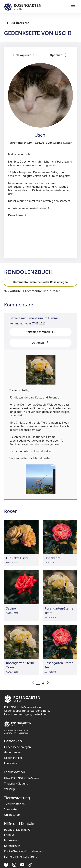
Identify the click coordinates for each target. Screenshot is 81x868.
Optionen (59, 55)
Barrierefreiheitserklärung (21, 857)
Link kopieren (25, 55)
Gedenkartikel (13, 758)
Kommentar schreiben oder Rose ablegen (40, 282)
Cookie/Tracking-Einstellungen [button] (23, 851)
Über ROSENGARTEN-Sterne (22, 778)
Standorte (10, 809)
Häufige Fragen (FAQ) (18, 830)
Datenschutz (12, 846)
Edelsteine (11, 763)
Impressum (11, 840)
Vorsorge (10, 789)
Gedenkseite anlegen (18, 747)
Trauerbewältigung (16, 784)
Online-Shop (12, 815)
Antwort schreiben (40, 332)
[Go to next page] (48, 683)
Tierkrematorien (14, 804)
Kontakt (9, 835)
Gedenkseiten (13, 752)
